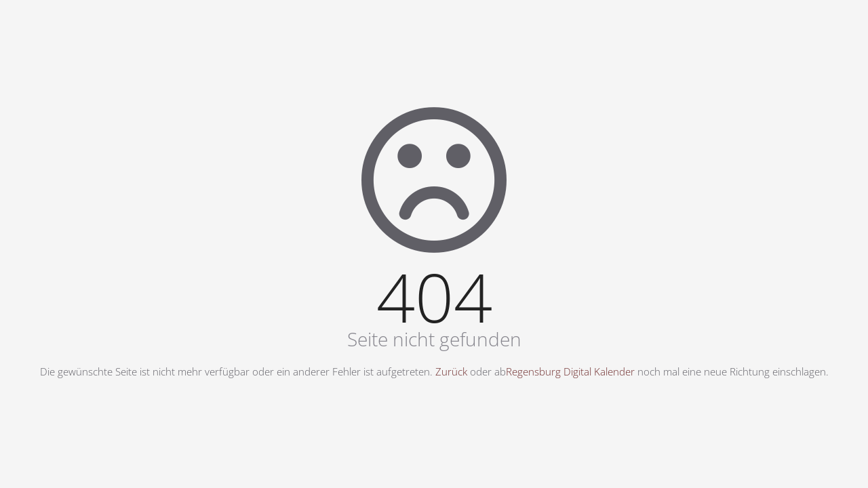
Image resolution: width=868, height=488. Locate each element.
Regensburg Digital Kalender (570, 371)
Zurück (451, 371)
